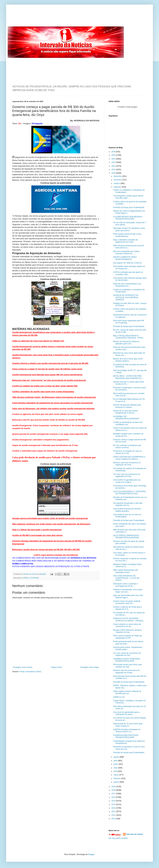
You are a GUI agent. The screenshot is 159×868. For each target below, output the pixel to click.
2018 (114, 790)
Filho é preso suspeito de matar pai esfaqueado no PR (127, 637)
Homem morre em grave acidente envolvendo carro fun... (127, 602)
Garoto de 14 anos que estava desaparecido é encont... (125, 412)
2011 (114, 815)
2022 (114, 166)
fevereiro (117, 778)
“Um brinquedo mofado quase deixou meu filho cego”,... (128, 197)
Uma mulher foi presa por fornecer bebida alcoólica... (127, 510)
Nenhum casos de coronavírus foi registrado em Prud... (127, 464)
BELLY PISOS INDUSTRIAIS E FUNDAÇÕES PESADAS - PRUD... (129, 337)
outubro (117, 183)
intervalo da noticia (30, 574)
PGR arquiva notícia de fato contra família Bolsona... (127, 235)
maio (116, 768)
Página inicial (56, 667)
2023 (114, 162)
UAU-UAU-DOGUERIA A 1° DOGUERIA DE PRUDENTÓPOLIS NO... (129, 493)
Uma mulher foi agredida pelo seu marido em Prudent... (127, 481)
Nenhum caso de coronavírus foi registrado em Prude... (126, 671)
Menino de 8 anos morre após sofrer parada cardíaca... (128, 360)
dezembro (118, 176)
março (116, 775)
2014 (114, 804)
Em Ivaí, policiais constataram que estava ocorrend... (127, 446)
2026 (114, 152)
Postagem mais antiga (90, 667)
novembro (118, 180)
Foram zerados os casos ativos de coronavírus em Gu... (127, 625)
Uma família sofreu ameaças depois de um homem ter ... (129, 267)
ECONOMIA (34, 578)
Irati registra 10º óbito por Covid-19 (127, 263)
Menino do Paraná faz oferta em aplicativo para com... (126, 343)
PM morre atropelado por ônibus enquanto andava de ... (126, 252)
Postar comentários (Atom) (30, 672)
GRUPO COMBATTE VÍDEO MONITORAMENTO (125, 258)
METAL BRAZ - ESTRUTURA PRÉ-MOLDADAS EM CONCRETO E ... (128, 377)
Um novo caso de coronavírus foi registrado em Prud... (127, 475)
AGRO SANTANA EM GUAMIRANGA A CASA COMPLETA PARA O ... (129, 458)
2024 (114, 159)
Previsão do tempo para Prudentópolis (129, 207)
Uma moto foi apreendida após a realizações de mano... (126, 713)
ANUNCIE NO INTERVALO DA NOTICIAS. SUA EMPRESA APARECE (126, 297)
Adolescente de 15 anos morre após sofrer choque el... (128, 725)
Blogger (92, 854)
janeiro (117, 782)
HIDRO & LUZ (119, 697)
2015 (114, 801)
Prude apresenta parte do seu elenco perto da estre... (128, 643)
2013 (114, 808)
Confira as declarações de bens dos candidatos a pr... (128, 423)
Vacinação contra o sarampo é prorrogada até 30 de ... (126, 585)
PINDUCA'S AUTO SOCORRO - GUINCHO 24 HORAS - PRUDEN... (129, 619)
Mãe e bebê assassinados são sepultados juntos (126, 571)
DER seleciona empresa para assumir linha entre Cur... (129, 247)
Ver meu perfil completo (118, 838)
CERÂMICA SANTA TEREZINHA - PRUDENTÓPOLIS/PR (127, 660)
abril (116, 771)
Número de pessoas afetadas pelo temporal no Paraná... (127, 406)
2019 (114, 787)
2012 (114, 811)
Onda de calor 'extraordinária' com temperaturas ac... (127, 285)
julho (116, 761)
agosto (117, 757)
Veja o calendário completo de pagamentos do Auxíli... (125, 241)
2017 (114, 794)
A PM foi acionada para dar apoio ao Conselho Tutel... (128, 273)
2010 (114, 819)
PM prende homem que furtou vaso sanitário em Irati (128, 666)
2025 (114, 155)
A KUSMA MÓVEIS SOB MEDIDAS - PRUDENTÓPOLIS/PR (128, 218)
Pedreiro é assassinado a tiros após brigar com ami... (128, 591)
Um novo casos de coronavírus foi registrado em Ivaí (127, 654)
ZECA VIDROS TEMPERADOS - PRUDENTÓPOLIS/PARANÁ (127, 537)
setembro (118, 187)
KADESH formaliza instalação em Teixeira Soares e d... (127, 731)
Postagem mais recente (23, 667)
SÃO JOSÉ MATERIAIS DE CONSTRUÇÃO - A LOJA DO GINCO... (126, 578)
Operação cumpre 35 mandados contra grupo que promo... (129, 229)
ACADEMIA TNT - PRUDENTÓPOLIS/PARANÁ (126, 418)
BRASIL (26, 578)
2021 (114, 170)
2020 (114, 173)
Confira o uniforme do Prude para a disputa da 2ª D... (128, 608)
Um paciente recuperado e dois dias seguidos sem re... (128, 504)
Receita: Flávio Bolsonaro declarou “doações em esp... (127, 631)
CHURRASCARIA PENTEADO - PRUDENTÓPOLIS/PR (126, 736)
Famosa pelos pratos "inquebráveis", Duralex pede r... (128, 648)
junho (116, 764)
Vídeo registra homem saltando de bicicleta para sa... (127, 692)
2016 (114, 797)
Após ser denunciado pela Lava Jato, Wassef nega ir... (128, 596)
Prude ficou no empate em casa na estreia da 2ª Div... (127, 452)
